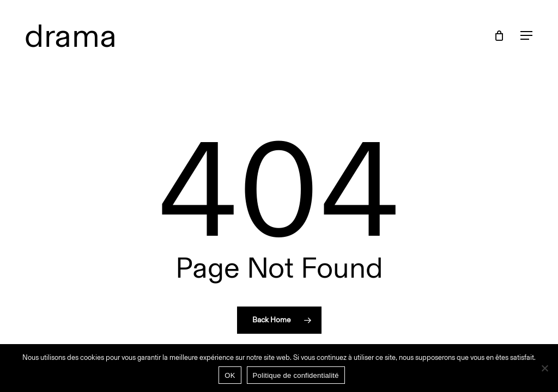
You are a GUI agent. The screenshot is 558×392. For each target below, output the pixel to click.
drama (71, 35)
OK (230, 375)
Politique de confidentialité (296, 375)
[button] (527, 36)
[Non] (544, 368)
